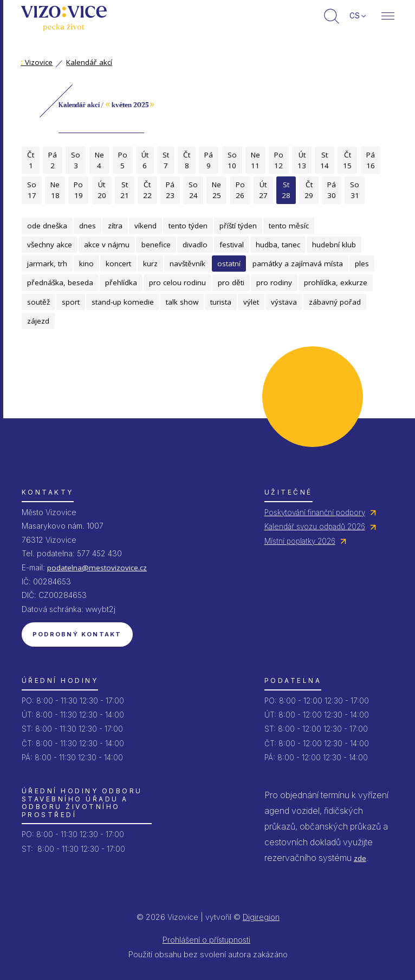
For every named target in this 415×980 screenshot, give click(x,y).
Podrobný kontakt (77, 634)
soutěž (38, 302)
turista (221, 302)
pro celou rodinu (177, 282)
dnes (87, 226)
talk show (182, 302)
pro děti (231, 282)
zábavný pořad (335, 302)
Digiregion (261, 917)
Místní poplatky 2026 (300, 541)
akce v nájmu (107, 245)
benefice (156, 245)
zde (360, 858)
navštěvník (187, 264)
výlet (251, 302)
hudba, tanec (278, 245)
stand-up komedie (123, 302)
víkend (145, 226)
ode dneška (47, 226)
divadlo (195, 245)
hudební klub (334, 245)
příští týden (238, 226)
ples (362, 264)
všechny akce (50, 245)
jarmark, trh (47, 264)
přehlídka (121, 282)
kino (86, 264)
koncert (118, 264)
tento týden (188, 226)
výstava (284, 302)
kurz (150, 264)
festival (232, 245)
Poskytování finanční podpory (315, 512)
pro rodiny (274, 282)
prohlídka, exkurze (336, 282)
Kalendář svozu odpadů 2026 (315, 527)
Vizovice (37, 62)
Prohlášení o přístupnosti (206, 940)
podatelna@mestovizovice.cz (97, 568)
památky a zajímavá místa (298, 264)
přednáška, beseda (60, 282)
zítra (115, 226)
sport (71, 302)
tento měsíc (289, 226)
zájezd (38, 321)
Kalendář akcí (89, 62)
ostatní (229, 264)
